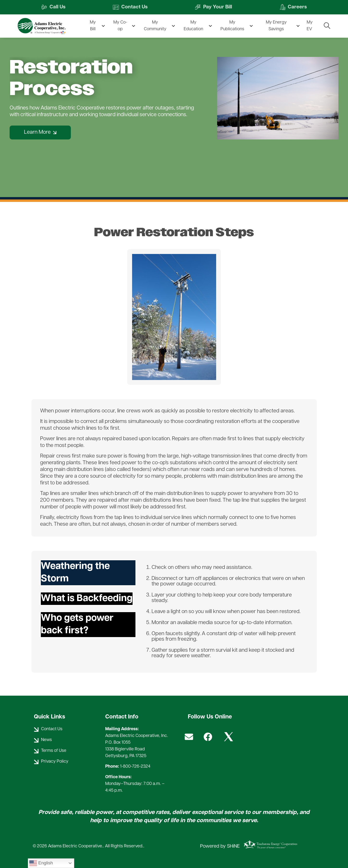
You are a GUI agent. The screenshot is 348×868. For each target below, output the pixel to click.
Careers (294, 7)
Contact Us (130, 7)
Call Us (53, 7)
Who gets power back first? (77, 625)
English (41, 863)
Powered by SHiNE (220, 846)
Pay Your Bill (214, 7)
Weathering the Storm (75, 573)
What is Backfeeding (87, 599)
